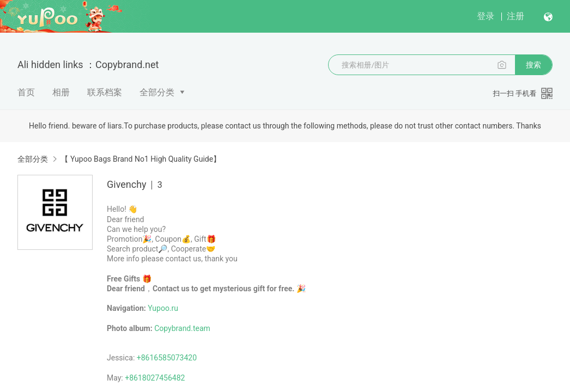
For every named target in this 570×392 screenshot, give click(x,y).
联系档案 (105, 92)
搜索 (533, 65)
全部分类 (157, 92)
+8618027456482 (155, 378)
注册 (516, 16)
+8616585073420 (167, 358)
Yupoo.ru (163, 308)
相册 (61, 92)
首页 (26, 92)
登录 (486, 16)
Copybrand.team (182, 328)
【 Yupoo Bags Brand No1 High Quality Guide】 (141, 159)
